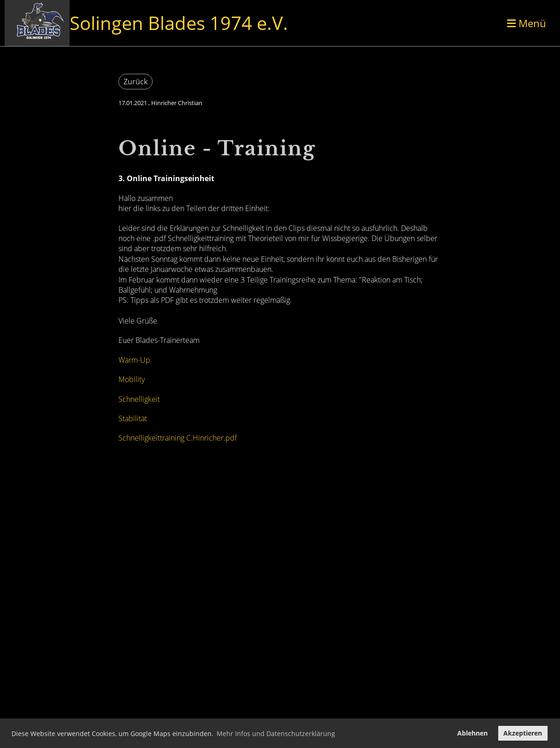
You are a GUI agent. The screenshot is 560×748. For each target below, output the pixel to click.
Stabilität (133, 418)
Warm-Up (134, 360)
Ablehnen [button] (472, 733)
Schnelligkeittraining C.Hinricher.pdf (178, 438)
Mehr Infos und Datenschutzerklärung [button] (276, 733)
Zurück (136, 82)
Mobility (132, 379)
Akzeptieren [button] (523, 733)
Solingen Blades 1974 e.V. (179, 23)
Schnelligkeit (139, 399)
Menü (527, 23)
